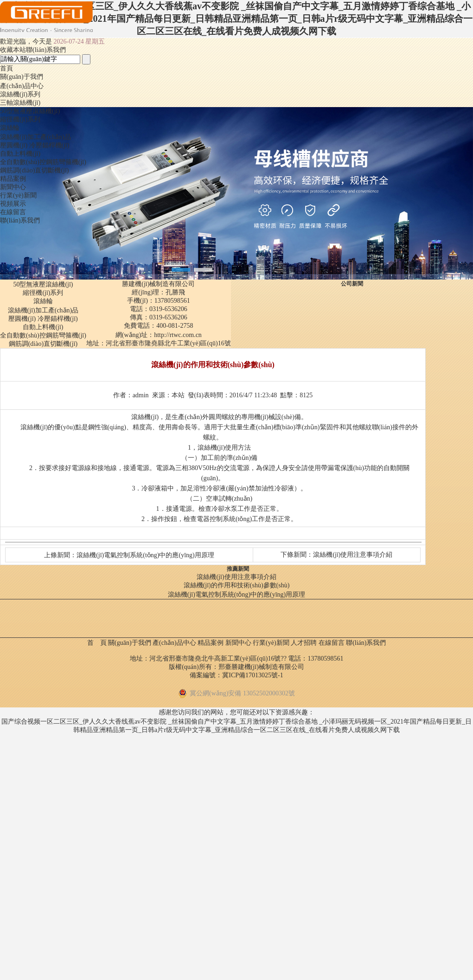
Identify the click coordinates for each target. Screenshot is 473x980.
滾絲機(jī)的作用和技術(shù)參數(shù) (237, 585)
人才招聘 (304, 643)
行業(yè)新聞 (18, 195)
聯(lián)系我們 (20, 220)
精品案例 (13, 179)
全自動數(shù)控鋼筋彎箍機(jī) (43, 162)
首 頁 (97, 643)
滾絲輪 (10, 128)
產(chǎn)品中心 (22, 86)
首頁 (6, 68)
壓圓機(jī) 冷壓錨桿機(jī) (35, 145)
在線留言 (13, 212)
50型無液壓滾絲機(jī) (30, 111)
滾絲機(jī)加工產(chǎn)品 (35, 137)
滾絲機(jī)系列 (20, 94)
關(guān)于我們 (22, 77)
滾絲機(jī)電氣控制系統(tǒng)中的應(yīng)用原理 (145, 555)
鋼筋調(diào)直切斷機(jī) (35, 170)
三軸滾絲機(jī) (20, 103)
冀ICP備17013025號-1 (252, 675)
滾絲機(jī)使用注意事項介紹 (353, 555)
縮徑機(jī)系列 (20, 119)
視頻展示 (13, 204)
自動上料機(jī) (20, 154)
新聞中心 (13, 187)
